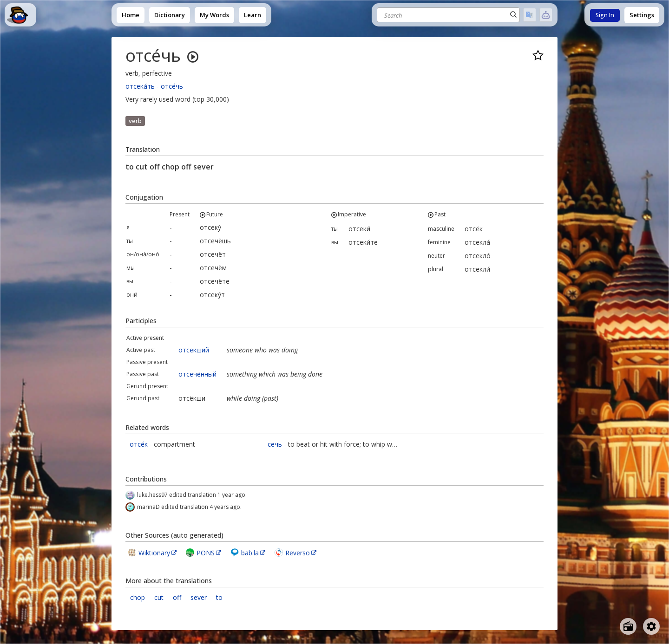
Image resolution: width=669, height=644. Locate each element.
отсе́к (139, 444)
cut (159, 597)
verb (135, 121)
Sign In (605, 15)
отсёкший (194, 350)
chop (138, 597)
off (177, 597)
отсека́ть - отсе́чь (154, 86)
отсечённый (197, 374)
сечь (275, 444)
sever (199, 597)
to (219, 597)
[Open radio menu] (628, 626)
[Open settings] (651, 626)
